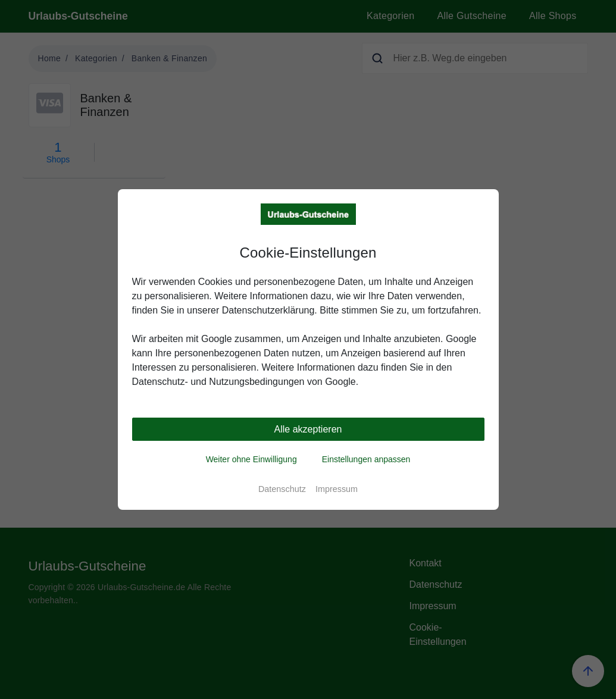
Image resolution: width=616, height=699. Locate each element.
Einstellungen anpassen (366, 459)
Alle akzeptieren (308, 429)
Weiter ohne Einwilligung (251, 459)
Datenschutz (282, 489)
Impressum (337, 489)
